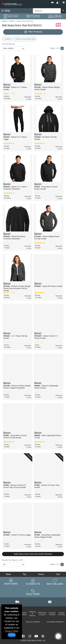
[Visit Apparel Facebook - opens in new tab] (24, 636)
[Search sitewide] (47, 11)
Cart (58, 574)
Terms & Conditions (33, 622)
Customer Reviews (52, 614)
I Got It (12, 635)
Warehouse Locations (42, 614)
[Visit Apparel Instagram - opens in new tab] (30, 636)
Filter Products (33, 32)
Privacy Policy (12, 631)
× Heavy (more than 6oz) (24, 39)
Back (9, 574)
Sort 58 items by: (9, 44)
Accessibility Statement (55, 622)
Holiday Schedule (61, 614)
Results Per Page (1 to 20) (12, 560)
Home (41, 574)
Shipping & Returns (32, 614)
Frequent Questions (23, 614)
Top (24, 574)
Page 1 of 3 (57, 564)
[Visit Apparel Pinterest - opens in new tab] (43, 636)
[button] (52, 2)
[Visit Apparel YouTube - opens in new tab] (37, 636)
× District (7, 39)
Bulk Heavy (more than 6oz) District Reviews (33, 554)
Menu (6, 11)
